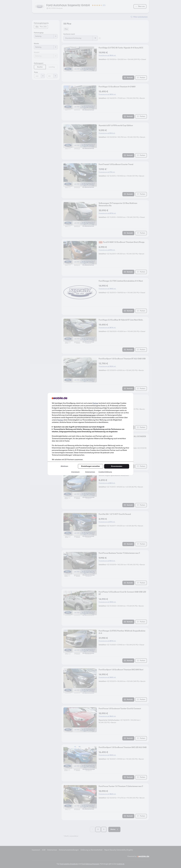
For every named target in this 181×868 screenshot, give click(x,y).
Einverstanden (117, 466)
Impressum (75, 472)
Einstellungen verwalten (90, 466)
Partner (95, 403)
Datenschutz (90, 472)
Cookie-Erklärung (105, 472)
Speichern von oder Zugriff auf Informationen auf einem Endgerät (79, 427)
